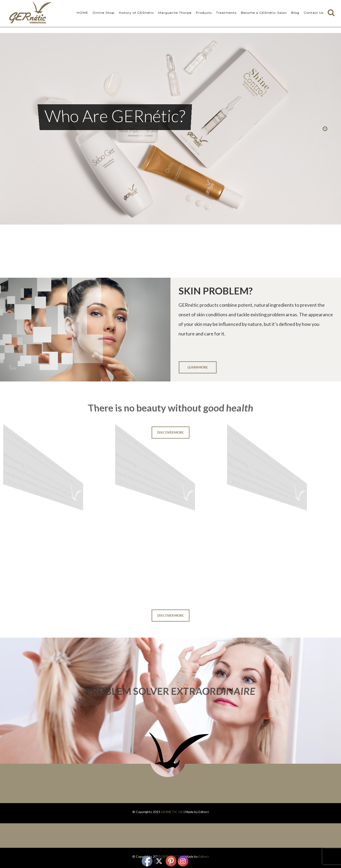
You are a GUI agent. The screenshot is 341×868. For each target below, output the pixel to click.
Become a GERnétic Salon (264, 13)
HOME (82, 13)
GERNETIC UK (171, 812)
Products (204, 13)
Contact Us (314, 13)
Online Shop (103, 13)
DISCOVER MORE (170, 433)
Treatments (226, 13)
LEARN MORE (198, 367)
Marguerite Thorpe (175, 13)
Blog (295, 13)
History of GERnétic (136, 13)
